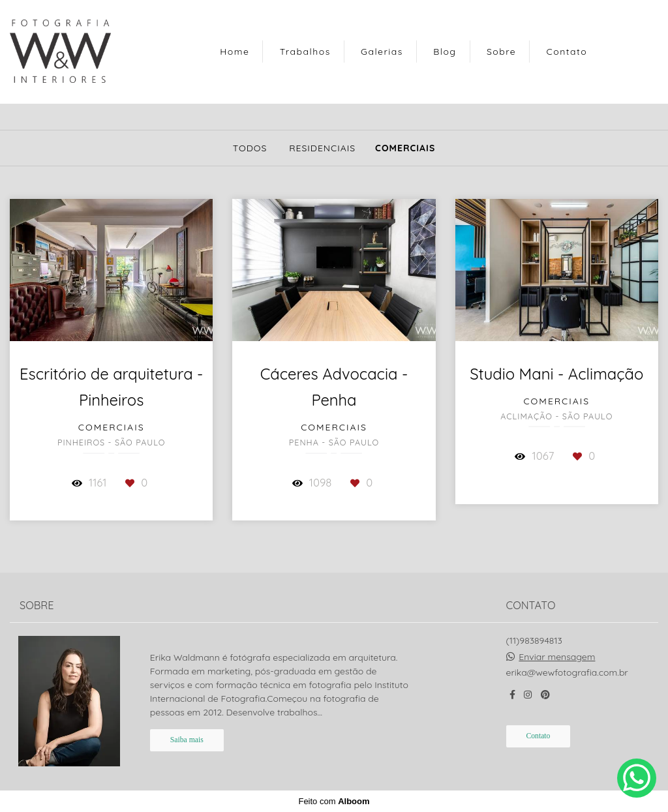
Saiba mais (187, 740)
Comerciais (405, 148)
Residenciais (322, 148)
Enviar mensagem (557, 657)
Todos (250, 148)
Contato (567, 52)
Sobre (501, 52)
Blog (445, 52)
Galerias (382, 52)
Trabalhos (305, 52)
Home (235, 52)
